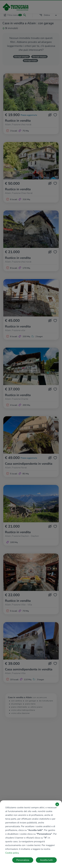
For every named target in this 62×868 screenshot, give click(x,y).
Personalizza (23, 860)
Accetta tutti (46, 860)
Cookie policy (12, 853)
